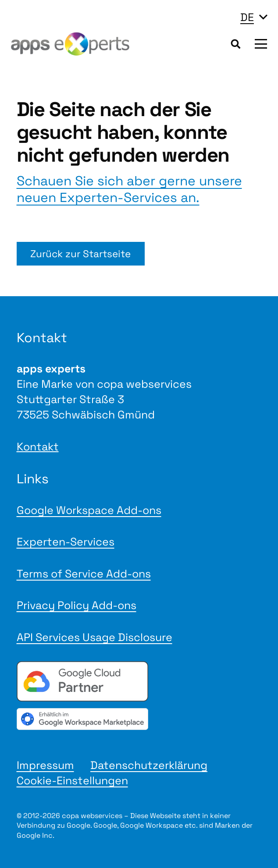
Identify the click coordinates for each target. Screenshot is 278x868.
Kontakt (38, 446)
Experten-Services (66, 542)
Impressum (45, 765)
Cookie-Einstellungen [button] (72, 780)
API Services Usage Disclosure (94, 637)
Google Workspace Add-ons (89, 510)
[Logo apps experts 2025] (70, 44)
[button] (254, 17)
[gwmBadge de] (139, 719)
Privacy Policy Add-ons (77, 605)
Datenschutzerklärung (149, 765)
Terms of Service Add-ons (84, 574)
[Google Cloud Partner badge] (139, 681)
